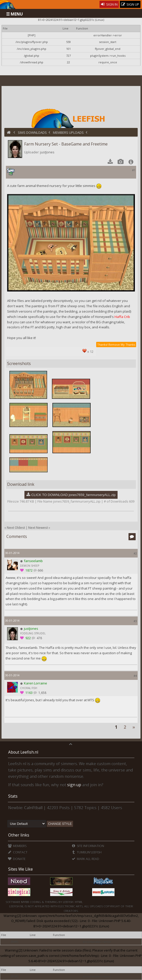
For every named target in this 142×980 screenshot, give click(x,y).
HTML (78, 902)
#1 (134, 170)
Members (17, 846)
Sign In (109, 4)
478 (39, 638)
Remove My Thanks (122, 345)
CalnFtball (33, 808)
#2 (135, 553)
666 (40, 570)
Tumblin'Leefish (87, 852)
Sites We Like (20, 869)
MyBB (25, 902)
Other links (19, 835)
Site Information (88, 846)
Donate (17, 859)
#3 (135, 621)
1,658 (42, 693)
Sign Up (130, 4)
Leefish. (68, 902)
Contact (18, 852)
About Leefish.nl (23, 752)
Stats (13, 796)
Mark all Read (86, 859)
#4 (135, 676)
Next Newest (38, 528)
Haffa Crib (122, 317)
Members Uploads (68, 133)
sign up (74, 785)
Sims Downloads (32, 133)
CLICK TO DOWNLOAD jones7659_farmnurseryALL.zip (73, 495)
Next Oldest (16, 528)
